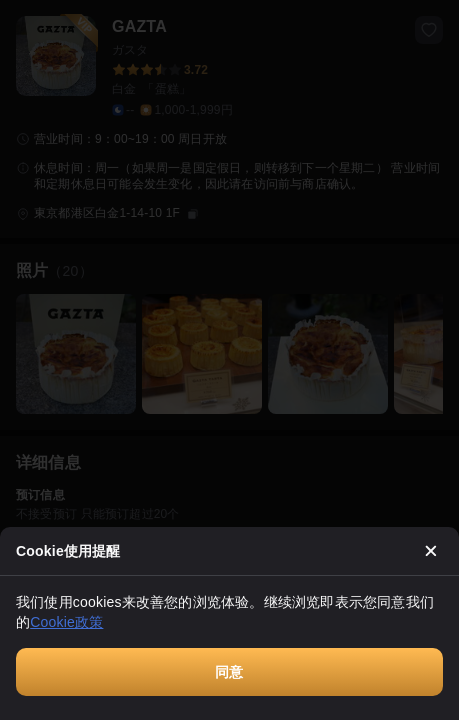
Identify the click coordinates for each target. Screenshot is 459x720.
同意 (229, 672)
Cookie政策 (66, 622)
